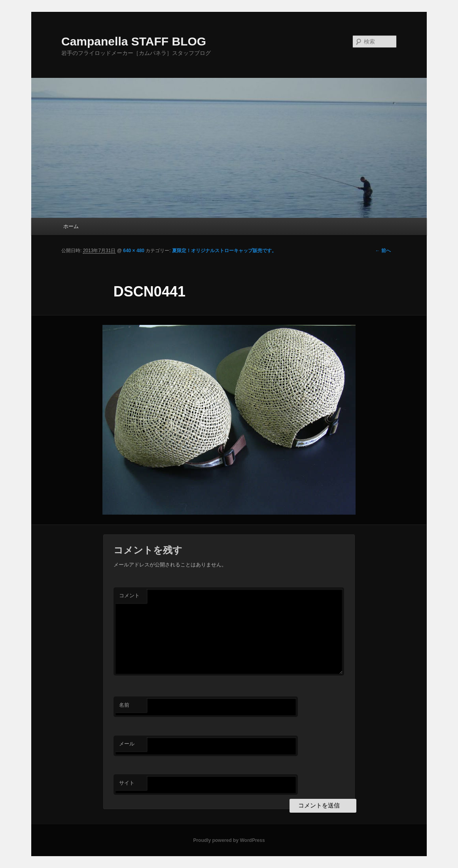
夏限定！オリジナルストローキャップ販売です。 (224, 251)
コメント (129, 595)
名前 (124, 705)
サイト (127, 783)
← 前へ (383, 251)
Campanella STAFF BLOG (134, 41)
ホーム (71, 226)
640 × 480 (134, 251)
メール (127, 744)
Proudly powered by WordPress (229, 840)
